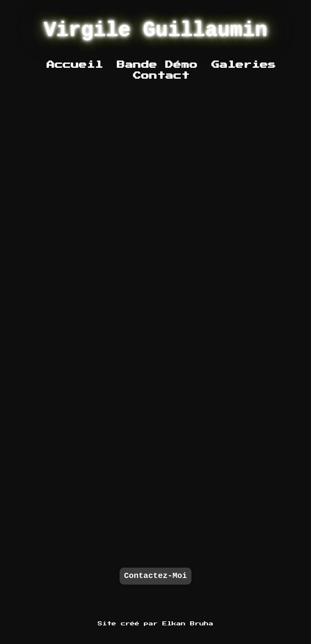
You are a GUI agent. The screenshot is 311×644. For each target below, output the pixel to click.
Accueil (75, 65)
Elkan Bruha (188, 624)
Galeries (244, 65)
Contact (161, 76)
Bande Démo (157, 65)
